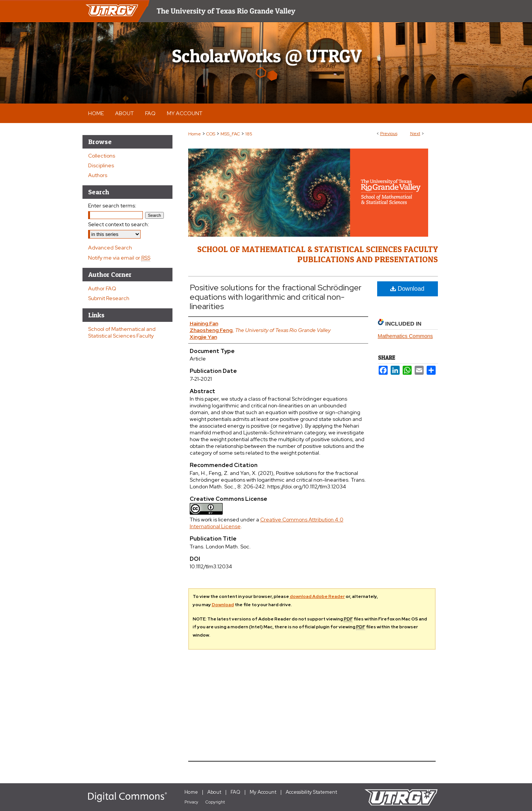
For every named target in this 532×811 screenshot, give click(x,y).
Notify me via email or (119, 258)
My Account (263, 792)
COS (211, 134)
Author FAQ (102, 288)
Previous (389, 134)
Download (407, 289)
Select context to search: (119, 224)
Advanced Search (110, 248)
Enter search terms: (112, 206)
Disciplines (101, 165)
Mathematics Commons (405, 336)
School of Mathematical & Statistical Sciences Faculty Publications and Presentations (318, 254)
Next (415, 134)
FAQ (235, 792)
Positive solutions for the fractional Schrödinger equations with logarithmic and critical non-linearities (276, 297)
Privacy (191, 802)
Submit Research (109, 298)
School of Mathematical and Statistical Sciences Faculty (122, 332)
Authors (98, 175)
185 (249, 134)
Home (195, 134)
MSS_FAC (230, 134)
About (214, 792)
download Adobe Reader (317, 596)
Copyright (215, 802)
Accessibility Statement (311, 792)
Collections (102, 156)
